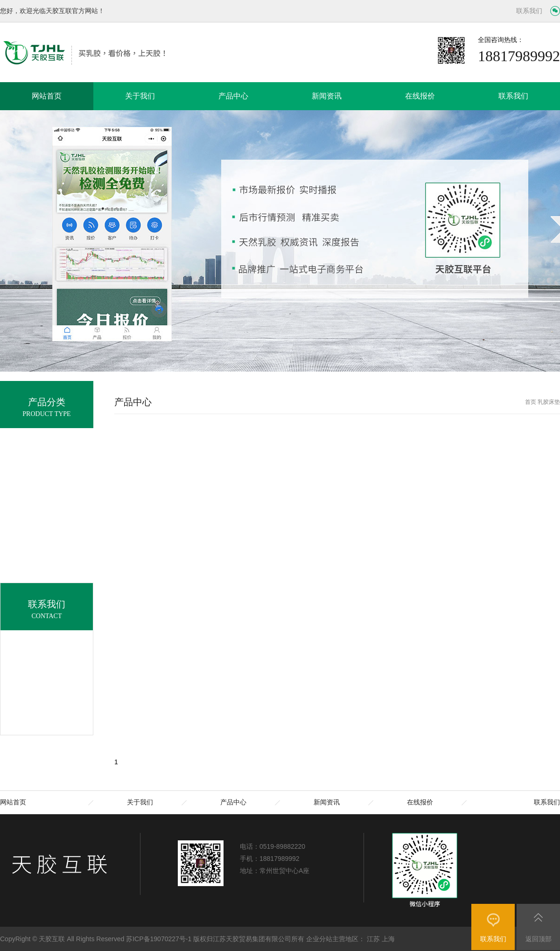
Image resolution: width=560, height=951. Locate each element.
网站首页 (47, 96)
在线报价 (420, 96)
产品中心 (233, 96)
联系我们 (529, 11)
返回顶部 (539, 939)
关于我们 (140, 96)
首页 (531, 402)
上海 (388, 939)
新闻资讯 (327, 96)
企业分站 (319, 939)
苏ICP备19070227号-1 (159, 939)
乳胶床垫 (549, 402)
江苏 (373, 939)
